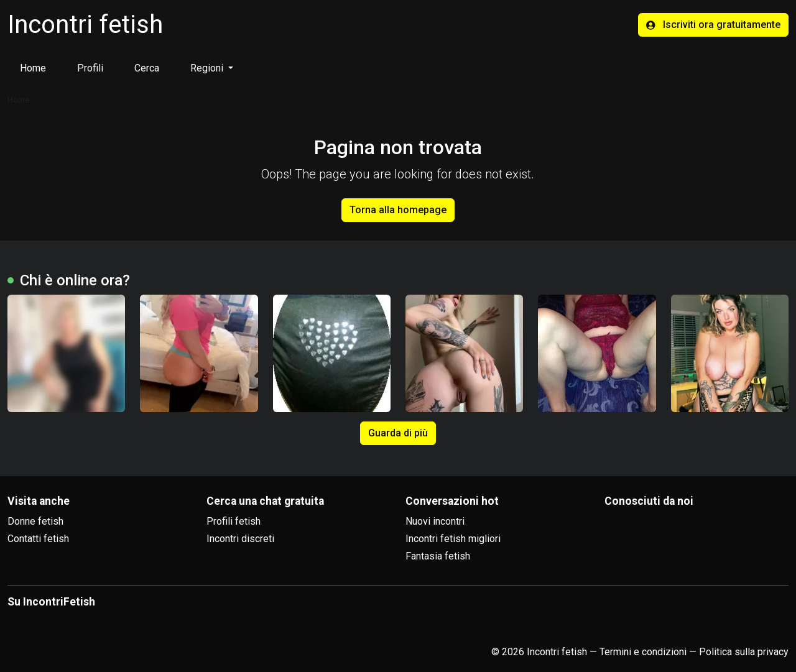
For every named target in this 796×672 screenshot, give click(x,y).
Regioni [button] (208, 68)
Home (33, 68)
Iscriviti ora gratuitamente (713, 25)
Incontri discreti (240, 539)
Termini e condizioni (643, 652)
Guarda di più (398, 433)
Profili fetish (234, 521)
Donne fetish (35, 521)
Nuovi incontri (435, 521)
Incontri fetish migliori (453, 539)
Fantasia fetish (438, 556)
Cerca (147, 68)
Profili (90, 68)
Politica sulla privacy (744, 652)
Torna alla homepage (398, 210)
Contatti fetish (38, 539)
